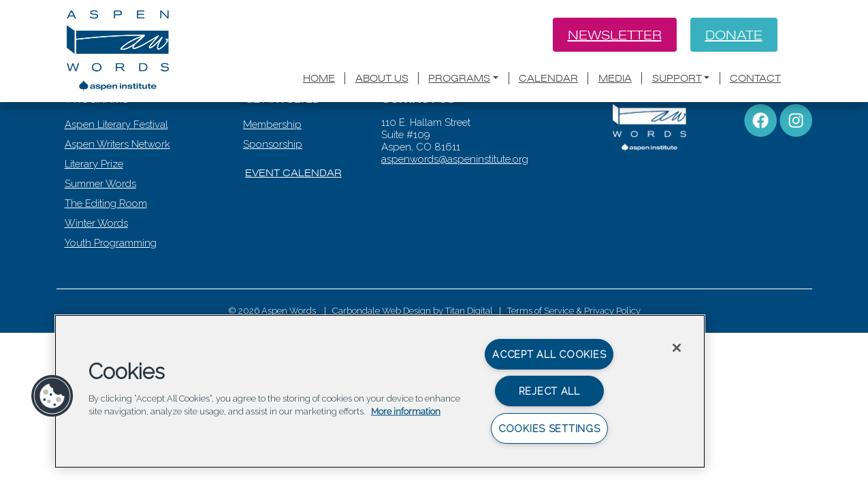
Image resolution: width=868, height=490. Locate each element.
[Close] (677, 348)
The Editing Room (107, 260)
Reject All (549, 391)
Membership (274, 181)
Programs (459, 78)
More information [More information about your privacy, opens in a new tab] (406, 411)
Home (319, 78)
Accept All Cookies (549, 354)
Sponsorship (274, 201)
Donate (734, 35)
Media (615, 78)
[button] (52, 396)
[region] (380, 391)
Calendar (548, 78)
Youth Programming (112, 299)
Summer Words (102, 240)
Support (677, 78)
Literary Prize (95, 220)
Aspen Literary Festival (118, 181)
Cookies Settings (549, 428)
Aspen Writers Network (119, 201)
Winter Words (98, 280)
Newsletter (615, 35)
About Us (382, 78)
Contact (755, 78)
